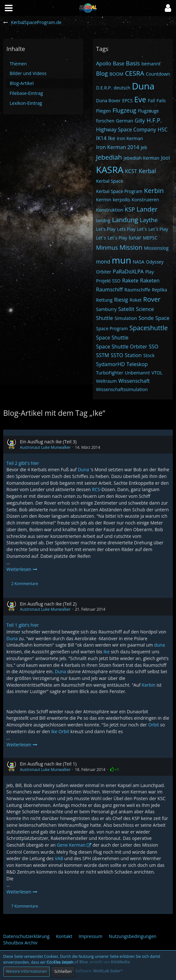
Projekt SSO (108, 281)
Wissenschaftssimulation (122, 389)
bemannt (151, 64)
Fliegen (103, 111)
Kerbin (154, 191)
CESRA (135, 73)
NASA (138, 262)
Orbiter (104, 272)
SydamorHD (110, 364)
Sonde (146, 318)
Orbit (154, 725)
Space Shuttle (112, 338)
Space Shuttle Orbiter (122, 347)
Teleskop (137, 364)
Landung (125, 220)
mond (103, 262)
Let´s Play (117, 238)
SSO (154, 347)
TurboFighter (110, 373)
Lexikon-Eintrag (26, 103)
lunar (135, 238)
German (124, 121)
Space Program (112, 328)
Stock (149, 355)
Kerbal (147, 171)
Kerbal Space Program (119, 191)
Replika (159, 290)
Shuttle (105, 318)
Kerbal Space (110, 181)
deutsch (122, 88)
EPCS (127, 101)
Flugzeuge (148, 111)
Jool (165, 158)
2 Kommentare (25, 584)
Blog (102, 73)
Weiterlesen (22, 569)
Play (150, 272)
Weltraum (106, 381)
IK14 (101, 138)
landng (103, 220)
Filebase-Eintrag (26, 93)
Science (145, 309)
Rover (152, 299)
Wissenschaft (134, 381)
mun (121, 260)
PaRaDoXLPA (128, 272)
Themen (18, 64)
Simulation (126, 318)
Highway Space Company (126, 130)
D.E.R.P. (104, 88)
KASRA (110, 170)
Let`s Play (158, 229)
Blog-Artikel (22, 83)
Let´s (101, 238)
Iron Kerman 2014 (118, 147)
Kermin (104, 200)
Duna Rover (108, 101)
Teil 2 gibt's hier (23, 463)
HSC (163, 130)
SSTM (103, 355)
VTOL (157, 373)
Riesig (121, 300)
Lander (147, 209)
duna (160, 645)
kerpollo (121, 200)
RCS (96, 489)
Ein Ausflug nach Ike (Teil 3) (48, 442)
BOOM (116, 74)
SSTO (117, 355)
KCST (131, 171)
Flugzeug (124, 110)
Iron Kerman (130, 138)
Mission (131, 247)
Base (119, 63)
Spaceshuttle (149, 328)
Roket (136, 300)
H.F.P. (154, 120)
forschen (105, 121)
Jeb (144, 147)
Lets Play (126, 229)
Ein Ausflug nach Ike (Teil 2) (48, 604)
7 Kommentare (25, 906)
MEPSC (150, 238)
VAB (59, 858)
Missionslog (156, 248)
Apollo (104, 63)
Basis (133, 63)
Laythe (149, 220)
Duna (143, 86)
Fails (161, 101)
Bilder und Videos (28, 73)
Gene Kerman (71, 845)
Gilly (140, 121)
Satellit (126, 309)
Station (133, 355)
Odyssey (155, 262)
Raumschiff (109, 289)
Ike (112, 138)
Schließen (63, 972)
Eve (140, 99)
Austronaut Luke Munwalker (45, 447)
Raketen (150, 281)
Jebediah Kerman (142, 158)
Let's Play (106, 229)
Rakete (130, 281)
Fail (151, 101)
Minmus (107, 247)
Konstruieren (145, 200)
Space (162, 318)
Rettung (104, 300)
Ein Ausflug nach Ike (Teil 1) (48, 764)
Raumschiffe (137, 290)
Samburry (106, 309)
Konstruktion (110, 210)
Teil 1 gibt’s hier (23, 625)
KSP (130, 209)
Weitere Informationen (26, 972)
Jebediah (109, 157)
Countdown (158, 74)
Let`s (142, 229)
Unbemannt (137, 373)
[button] (168, 8)
